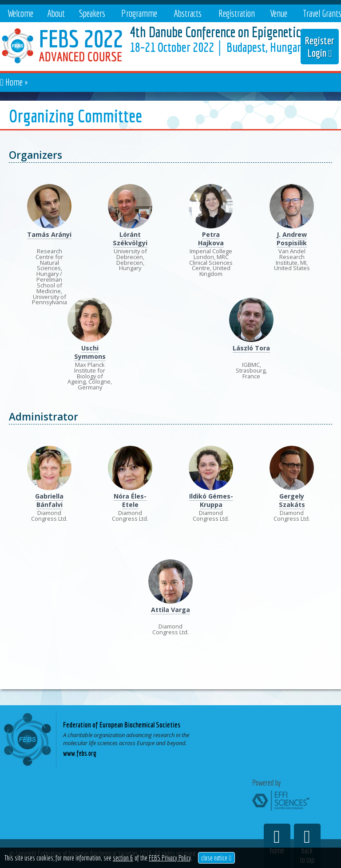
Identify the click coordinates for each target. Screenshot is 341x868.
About (56, 13)
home (277, 842)
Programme (139, 13)
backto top (307, 846)
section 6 (123, 858)
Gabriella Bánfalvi (49, 500)
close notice (216, 858)
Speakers (92, 13)
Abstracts (188, 13)
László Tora (251, 348)
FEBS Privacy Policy (170, 858)
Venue (279, 13)
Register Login (320, 47)
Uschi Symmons (90, 352)
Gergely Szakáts (292, 500)
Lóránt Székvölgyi (130, 239)
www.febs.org (80, 753)
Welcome (20, 13)
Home (14, 82)
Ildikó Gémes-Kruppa (211, 500)
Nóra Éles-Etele (130, 500)
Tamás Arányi (49, 234)
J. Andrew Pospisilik (292, 239)
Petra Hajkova (211, 239)
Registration (237, 13)
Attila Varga (170, 610)
